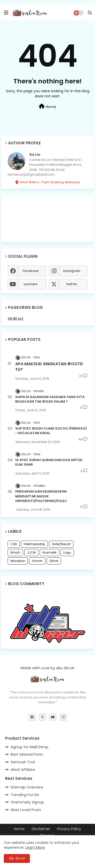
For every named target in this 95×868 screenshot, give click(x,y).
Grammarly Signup (27, 802)
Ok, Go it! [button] (17, 858)
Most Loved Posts (26, 810)
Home (48, 106)
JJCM (31, 552)
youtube (30, 284)
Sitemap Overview (27, 787)
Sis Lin (35, 155)
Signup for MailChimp (30, 747)
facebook (31, 271)
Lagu (67, 552)
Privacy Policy (69, 829)
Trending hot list (25, 795)
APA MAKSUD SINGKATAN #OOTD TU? (49, 367)
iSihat (54, 561)
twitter (72, 284)
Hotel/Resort (61, 544)
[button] (90, 13)
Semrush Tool (23, 762)
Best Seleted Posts (27, 754)
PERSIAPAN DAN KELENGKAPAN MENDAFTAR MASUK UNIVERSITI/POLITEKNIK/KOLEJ (41, 496)
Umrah (37, 561)
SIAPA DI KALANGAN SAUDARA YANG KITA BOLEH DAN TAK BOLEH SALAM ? (50, 399)
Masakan (18, 561)
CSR (14, 544)
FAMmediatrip (34, 544)
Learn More (35, 847)
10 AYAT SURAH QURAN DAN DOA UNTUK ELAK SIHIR (49, 462)
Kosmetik (50, 552)
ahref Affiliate (23, 770)
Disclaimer (41, 829)
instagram (72, 271)
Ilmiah (15, 552)
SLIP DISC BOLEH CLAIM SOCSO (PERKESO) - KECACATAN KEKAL (51, 431)
